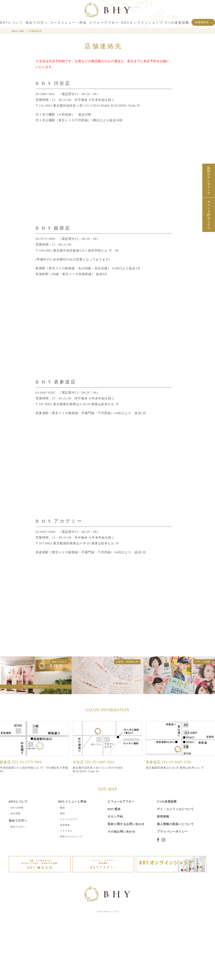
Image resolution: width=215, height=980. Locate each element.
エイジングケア (69, 819)
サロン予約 (115, 816)
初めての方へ (18, 827)
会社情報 (16, 813)
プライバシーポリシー (172, 831)
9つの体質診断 (167, 801)
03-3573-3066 (46, 239)
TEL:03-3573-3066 (27, 762)
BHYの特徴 (17, 808)
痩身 (62, 808)
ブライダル (66, 831)
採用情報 (163, 816)
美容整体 (65, 825)
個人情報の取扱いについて (175, 824)
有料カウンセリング (71, 836)
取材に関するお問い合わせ (126, 824)
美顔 (62, 813)
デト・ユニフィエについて (175, 809)
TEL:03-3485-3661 (100, 762)
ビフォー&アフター (121, 801)
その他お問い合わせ (121, 831)
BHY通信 (114, 809)
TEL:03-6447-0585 (177, 762)
